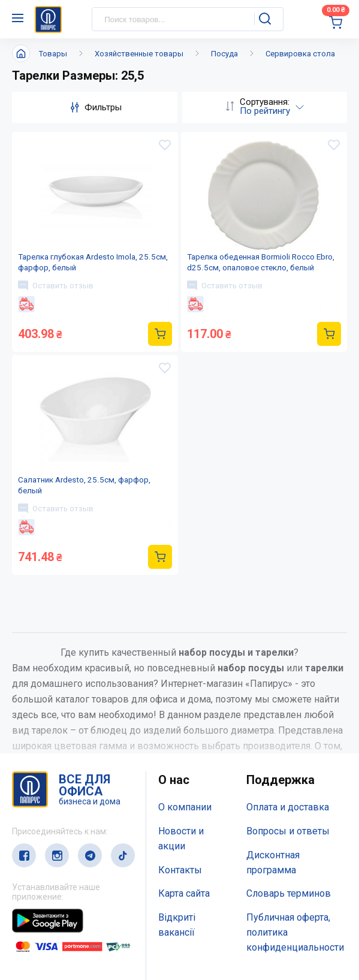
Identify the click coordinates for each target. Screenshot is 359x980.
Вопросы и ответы (288, 710)
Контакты (180, 748)
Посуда (224, 54)
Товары (53, 54)
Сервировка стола (300, 54)
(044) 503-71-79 (67, 901)
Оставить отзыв (58, 302)
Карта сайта (184, 772)
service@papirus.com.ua (70, 925)
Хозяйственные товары (139, 54)
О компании (185, 686)
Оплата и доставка (288, 686)
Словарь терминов (289, 772)
